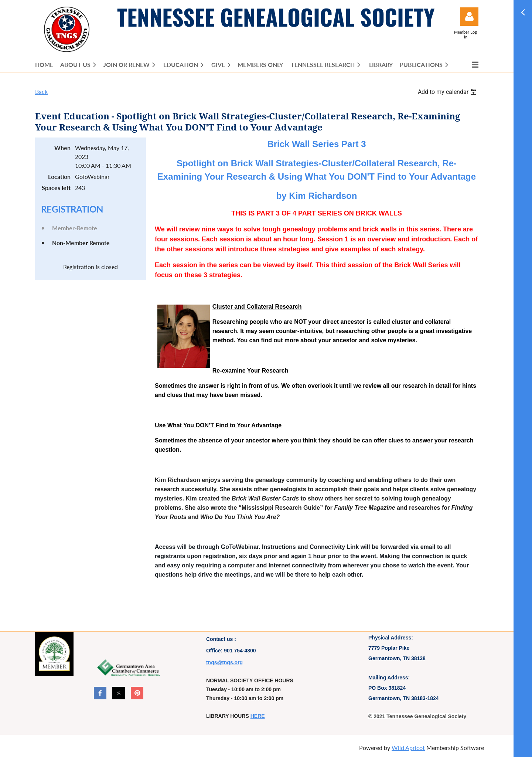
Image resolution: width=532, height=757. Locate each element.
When (62, 148)
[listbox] (448, 92)
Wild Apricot (408, 748)
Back (41, 91)
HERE (258, 716)
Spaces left (56, 188)
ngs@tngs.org (226, 662)
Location (59, 176)
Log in (469, 17)
